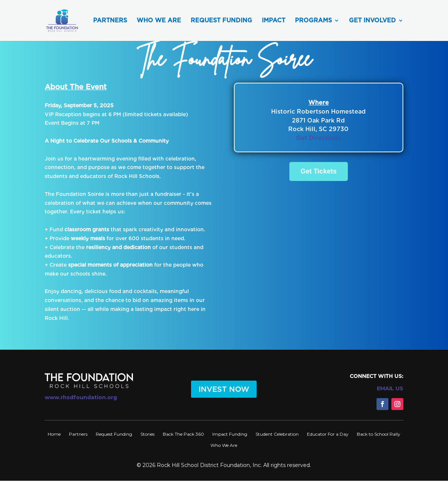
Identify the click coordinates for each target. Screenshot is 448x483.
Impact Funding (230, 434)
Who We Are (159, 21)
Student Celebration (277, 434)
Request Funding (221, 21)
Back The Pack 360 (183, 434)
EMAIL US (390, 388)
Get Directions (318, 138)
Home (54, 434)
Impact (274, 21)
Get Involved (372, 21)
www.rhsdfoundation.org (81, 397)
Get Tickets (319, 171)
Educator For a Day (328, 434)
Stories (147, 434)
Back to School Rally (379, 434)
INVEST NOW (224, 389)
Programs (313, 21)
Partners (110, 21)
